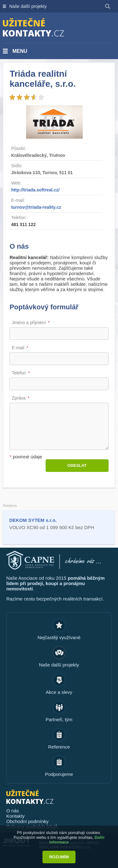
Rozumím (59, 857)
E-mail (18, 348)
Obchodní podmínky (27, 821)
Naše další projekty (28, 6)
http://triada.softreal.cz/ (35, 190)
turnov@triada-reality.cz (36, 207)
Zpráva (19, 398)
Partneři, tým (59, 719)
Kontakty (15, 816)
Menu (20, 51)
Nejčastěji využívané (59, 637)
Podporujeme (59, 774)
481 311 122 (23, 224)
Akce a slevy (59, 692)
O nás (13, 811)
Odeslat (77, 465)
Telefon (19, 373)
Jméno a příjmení (29, 323)
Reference (59, 747)
